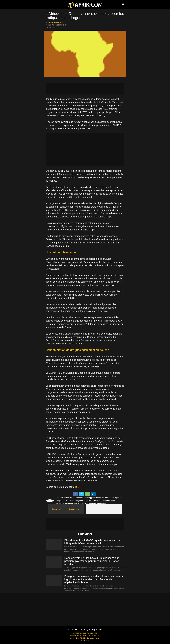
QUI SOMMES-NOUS (77, 636)
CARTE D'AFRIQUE (80, 633)
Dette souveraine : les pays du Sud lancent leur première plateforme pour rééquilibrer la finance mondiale (92, 561)
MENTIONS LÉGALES (92, 636)
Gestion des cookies (93, 638)
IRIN (77, 487)
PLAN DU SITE (92, 633)
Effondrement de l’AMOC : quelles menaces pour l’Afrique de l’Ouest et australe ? (93, 542)
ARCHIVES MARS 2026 (78, 638)
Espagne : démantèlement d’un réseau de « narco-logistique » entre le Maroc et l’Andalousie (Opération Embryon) (94, 579)
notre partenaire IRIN (55, 22)
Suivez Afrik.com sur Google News (66, 509)
